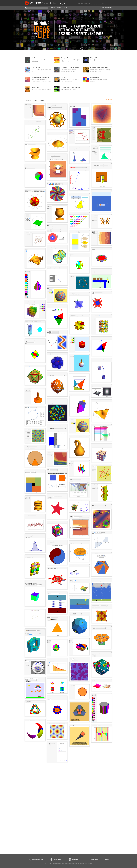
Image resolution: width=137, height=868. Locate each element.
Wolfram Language (96, 4)
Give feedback (89, 864)
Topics (53, 8)
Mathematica (108, 4)
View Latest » (109, 100)
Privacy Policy (81, 864)
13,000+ (93, 2)
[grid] (68, 434)
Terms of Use (74, 864)
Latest (59, 8)
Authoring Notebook (106, 8)
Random (66, 8)
